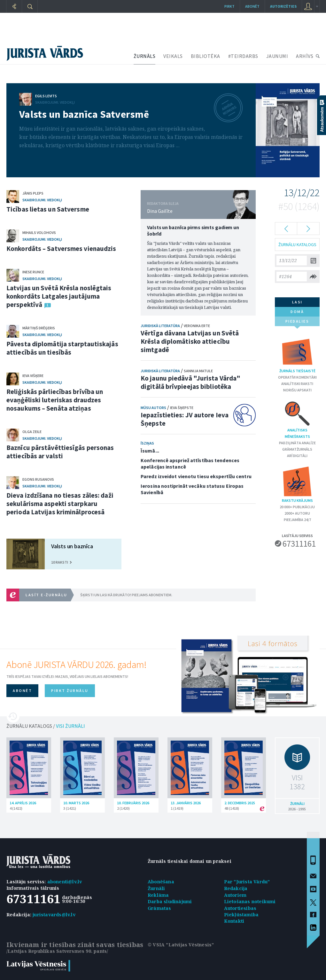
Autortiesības (240, 908)
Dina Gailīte (160, 211)
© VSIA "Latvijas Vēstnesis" (181, 945)
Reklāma (158, 895)
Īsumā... (150, 451)
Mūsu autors (153, 408)
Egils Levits (46, 96)
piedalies (297, 322)
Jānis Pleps (33, 193)
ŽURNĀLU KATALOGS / (46, 726)
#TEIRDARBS (243, 56)
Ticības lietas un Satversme (48, 209)
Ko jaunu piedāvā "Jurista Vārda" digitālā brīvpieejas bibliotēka (190, 382)
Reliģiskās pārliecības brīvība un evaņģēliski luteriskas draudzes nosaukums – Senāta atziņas (55, 400)
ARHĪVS (305, 56)
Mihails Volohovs (39, 233)
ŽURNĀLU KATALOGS (297, 245)
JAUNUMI (277, 56)
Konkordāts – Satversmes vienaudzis (61, 249)
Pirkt (229, 6)
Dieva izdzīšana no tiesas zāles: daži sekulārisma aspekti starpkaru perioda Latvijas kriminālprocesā (60, 504)
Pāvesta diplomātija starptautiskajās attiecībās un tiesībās (62, 348)
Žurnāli (156, 888)
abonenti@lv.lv (65, 882)
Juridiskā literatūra (160, 326)
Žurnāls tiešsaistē (297, 354)
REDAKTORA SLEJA (163, 203)
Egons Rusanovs (38, 479)
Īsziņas (147, 443)
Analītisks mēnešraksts (297, 419)
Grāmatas (159, 908)
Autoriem (235, 895)
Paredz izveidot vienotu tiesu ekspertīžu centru (196, 476)
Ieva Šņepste (182, 408)
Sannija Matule (198, 371)
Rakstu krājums (297, 484)
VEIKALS (173, 56)
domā (297, 312)
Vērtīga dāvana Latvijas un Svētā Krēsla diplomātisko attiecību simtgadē (190, 341)
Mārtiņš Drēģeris (39, 328)
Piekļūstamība (241, 915)
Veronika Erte (197, 326)
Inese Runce (33, 272)
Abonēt (252, 6)
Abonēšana (161, 882)
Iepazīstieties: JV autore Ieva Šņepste (185, 419)
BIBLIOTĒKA (206, 56)
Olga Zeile (32, 432)
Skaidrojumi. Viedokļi (55, 102)
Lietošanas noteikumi (250, 901)
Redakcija (236, 888)
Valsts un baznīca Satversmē (84, 114)
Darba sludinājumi (170, 901)
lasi (297, 302)
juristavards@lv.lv (54, 915)
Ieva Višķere (33, 376)
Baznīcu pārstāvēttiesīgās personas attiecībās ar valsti (60, 452)
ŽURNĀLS (145, 56)
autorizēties (283, 6)
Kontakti (234, 921)
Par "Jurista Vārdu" (247, 882)
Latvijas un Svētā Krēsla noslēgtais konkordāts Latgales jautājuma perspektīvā (59, 296)
